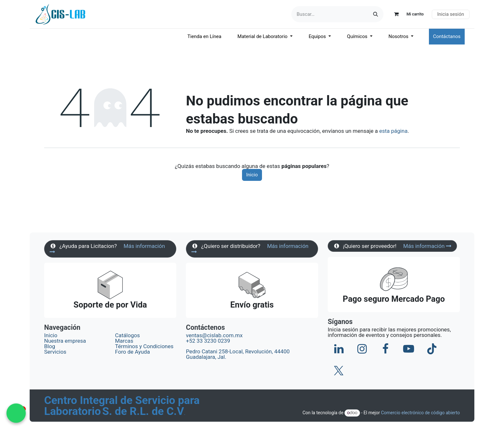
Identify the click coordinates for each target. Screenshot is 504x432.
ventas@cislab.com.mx (214, 335)
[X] (339, 371)
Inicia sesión (451, 14)
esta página (393, 131)
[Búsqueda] (376, 14)
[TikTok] (432, 349)
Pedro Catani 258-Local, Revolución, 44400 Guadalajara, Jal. (238, 354)
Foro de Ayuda (132, 352)
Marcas (124, 341)
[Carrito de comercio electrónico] (406, 14)
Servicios (55, 352)
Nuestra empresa (65, 341)
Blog (50, 346)
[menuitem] (204, 37)
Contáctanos (447, 36)
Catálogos (127, 335)
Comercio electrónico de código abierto (420, 413)
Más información (427, 246)
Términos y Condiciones (145, 346)
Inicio (252, 175)
